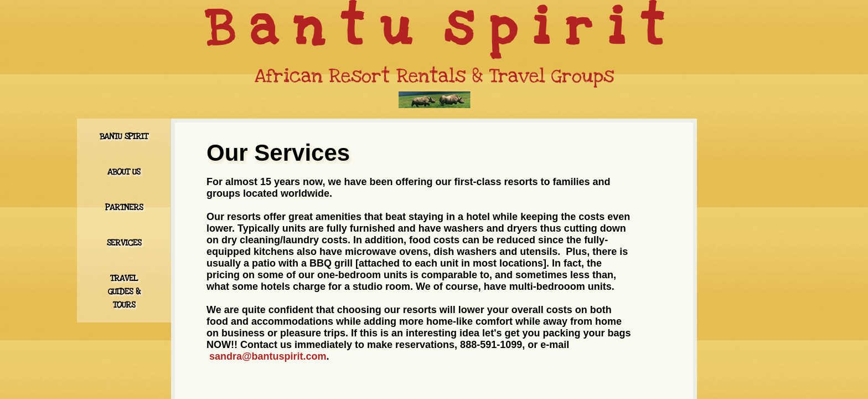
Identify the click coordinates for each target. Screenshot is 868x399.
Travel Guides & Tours (124, 291)
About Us (124, 172)
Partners (124, 207)
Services (124, 243)
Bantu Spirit (124, 136)
